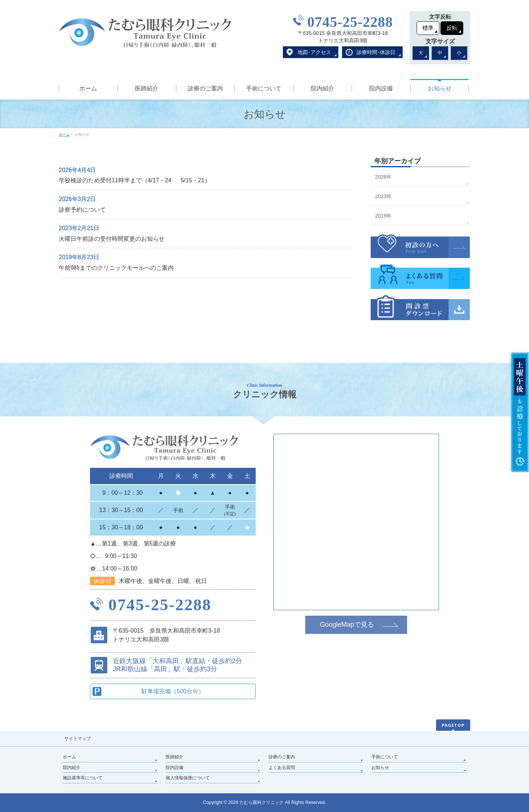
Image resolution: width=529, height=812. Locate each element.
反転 (452, 28)
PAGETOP (453, 725)
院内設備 (174, 768)
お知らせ (380, 768)
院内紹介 (72, 768)
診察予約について (82, 210)
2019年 (383, 216)
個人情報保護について (188, 778)
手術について (385, 757)
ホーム (69, 757)
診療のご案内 (282, 757)
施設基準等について (83, 778)
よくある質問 (282, 768)
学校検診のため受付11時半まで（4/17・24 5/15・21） (135, 180)
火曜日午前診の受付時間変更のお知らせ (112, 239)
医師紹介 (174, 757)
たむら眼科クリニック (262, 802)
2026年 (383, 177)
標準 (428, 28)
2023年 (383, 196)
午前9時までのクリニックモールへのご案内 (116, 268)
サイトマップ (78, 738)
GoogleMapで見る (347, 625)
